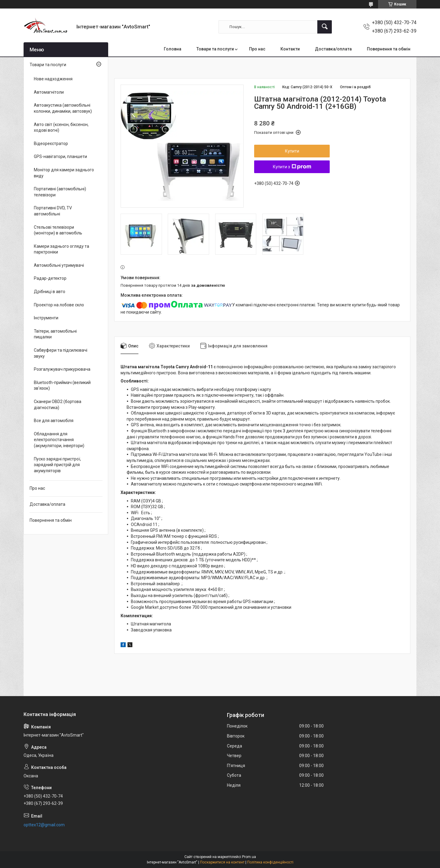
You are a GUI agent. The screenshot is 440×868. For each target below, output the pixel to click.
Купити (292, 151)
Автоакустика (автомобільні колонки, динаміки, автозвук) (63, 108)
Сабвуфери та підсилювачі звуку (61, 353)
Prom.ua (249, 857)
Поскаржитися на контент (222, 862)
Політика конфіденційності (270, 862)
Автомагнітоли (49, 92)
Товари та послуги (215, 49)
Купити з (292, 167)
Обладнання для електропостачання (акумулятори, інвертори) (59, 440)
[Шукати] (325, 27)
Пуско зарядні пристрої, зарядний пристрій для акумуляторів (57, 465)
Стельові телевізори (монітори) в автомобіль (58, 230)
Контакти (290, 49)
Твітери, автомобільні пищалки (55, 334)
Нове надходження (53, 79)
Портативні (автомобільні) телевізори (60, 192)
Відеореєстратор (51, 144)
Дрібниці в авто (50, 292)
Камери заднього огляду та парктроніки (61, 249)
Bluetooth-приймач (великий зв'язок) (62, 386)
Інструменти (46, 318)
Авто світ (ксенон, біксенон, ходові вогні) (61, 127)
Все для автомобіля (54, 421)
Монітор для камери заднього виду (64, 173)
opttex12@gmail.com (44, 825)
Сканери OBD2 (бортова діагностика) (58, 405)
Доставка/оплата (333, 49)
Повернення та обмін (389, 49)
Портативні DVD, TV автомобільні (53, 211)
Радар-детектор (50, 278)
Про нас (257, 49)
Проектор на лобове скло (59, 305)
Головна (173, 49)
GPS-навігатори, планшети (60, 156)
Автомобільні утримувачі (59, 265)
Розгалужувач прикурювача (62, 369)
